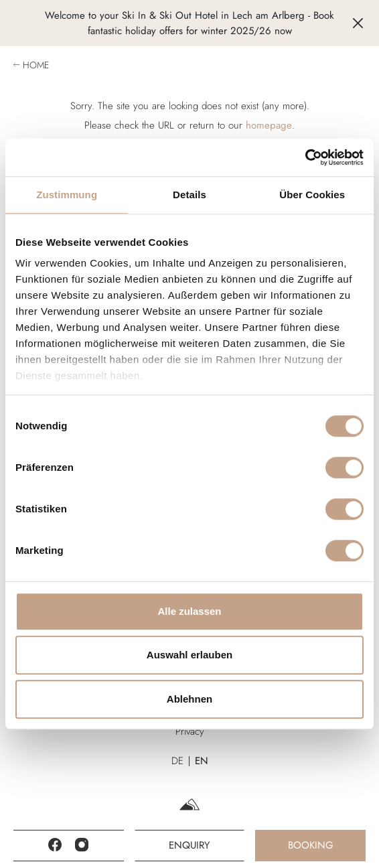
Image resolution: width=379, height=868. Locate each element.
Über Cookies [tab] (312, 195)
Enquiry (189, 845)
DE (177, 761)
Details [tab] (189, 195)
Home (36, 65)
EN (202, 761)
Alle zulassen (189, 611)
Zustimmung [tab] (67, 195)
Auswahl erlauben (189, 655)
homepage (269, 125)
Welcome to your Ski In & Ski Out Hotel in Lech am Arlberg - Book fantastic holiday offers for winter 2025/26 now (189, 23)
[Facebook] (55, 846)
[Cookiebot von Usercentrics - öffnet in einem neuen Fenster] (305, 157)
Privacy (190, 731)
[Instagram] (82, 846)
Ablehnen (189, 699)
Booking (311, 845)
